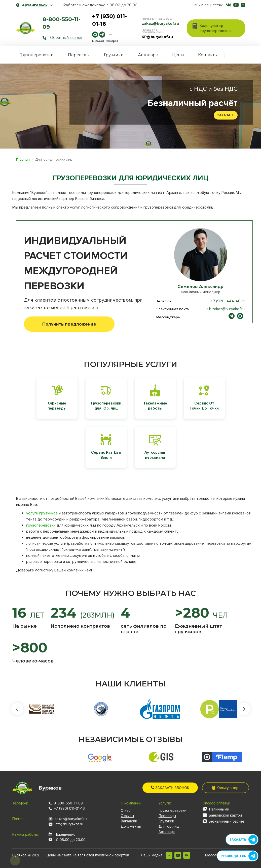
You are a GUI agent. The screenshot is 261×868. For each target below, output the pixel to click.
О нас (126, 810)
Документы (131, 826)
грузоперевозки (41, 525)
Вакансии (129, 821)
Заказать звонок (170, 788)
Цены (178, 55)
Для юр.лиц (169, 826)
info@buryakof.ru (69, 824)
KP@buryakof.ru (157, 37)
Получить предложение (69, 324)
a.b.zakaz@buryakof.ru (226, 309)
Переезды (79, 55)
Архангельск (34, 5)
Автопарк (148, 55)
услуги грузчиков (42, 513)
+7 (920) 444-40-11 (228, 301)
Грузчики (114, 55)
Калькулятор (225, 788)
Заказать (226, 115)
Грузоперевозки (37, 55)
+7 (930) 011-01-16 (69, 808)
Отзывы (127, 816)
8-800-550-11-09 (68, 803)
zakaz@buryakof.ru (160, 23)
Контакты (208, 55)
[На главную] (26, 28)
